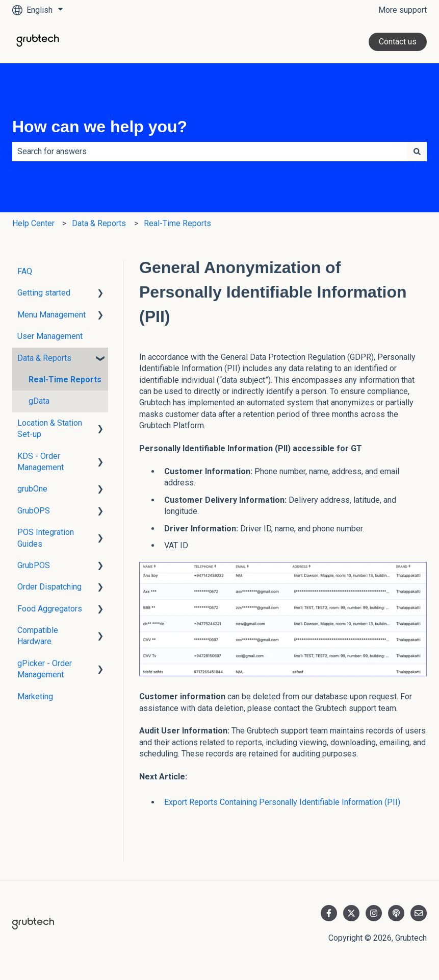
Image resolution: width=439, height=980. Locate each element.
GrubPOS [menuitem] (34, 565)
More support (403, 10)
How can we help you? (100, 127)
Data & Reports (99, 223)
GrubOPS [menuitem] (34, 511)
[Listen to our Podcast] (396, 913)
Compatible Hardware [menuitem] (38, 636)
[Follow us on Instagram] (374, 913)
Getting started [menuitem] (44, 293)
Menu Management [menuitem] (51, 315)
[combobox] (210, 152)
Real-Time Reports (177, 223)
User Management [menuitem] (50, 336)
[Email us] (419, 913)
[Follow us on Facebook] (329, 913)
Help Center (33, 223)
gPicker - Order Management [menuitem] (45, 669)
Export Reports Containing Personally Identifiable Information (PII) (282, 802)
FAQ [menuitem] (25, 271)
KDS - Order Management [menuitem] (41, 462)
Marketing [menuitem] (35, 696)
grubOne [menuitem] (32, 489)
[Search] (417, 152)
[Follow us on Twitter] (351, 913)
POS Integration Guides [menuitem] (46, 538)
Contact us (398, 42)
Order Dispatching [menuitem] (49, 587)
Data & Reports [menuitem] (44, 358)
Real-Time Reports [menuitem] (65, 379)
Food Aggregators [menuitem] (50, 609)
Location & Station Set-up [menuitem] (50, 428)
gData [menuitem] (39, 401)
